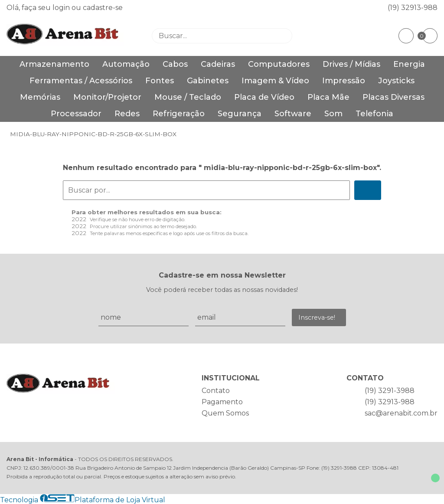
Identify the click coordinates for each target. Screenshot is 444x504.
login (62, 8)
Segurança (240, 114)
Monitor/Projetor (107, 97)
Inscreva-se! (317, 317)
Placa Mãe (328, 97)
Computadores (279, 64)
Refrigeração (179, 114)
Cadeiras (218, 64)
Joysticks (396, 81)
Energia (409, 64)
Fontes (160, 81)
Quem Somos (225, 413)
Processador (76, 114)
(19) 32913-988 (413, 8)
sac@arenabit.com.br (401, 413)
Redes (127, 114)
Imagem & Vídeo (275, 81)
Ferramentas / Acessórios (81, 81)
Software (293, 114)
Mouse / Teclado (188, 97)
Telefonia (374, 114)
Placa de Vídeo (264, 97)
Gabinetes (208, 81)
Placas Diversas (393, 97)
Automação (126, 64)
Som (333, 114)
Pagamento (222, 402)
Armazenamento (54, 64)
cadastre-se (103, 8)
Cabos (175, 64)
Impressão (344, 81)
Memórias (40, 97)
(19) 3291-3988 (390, 391)
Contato (216, 391)
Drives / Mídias (351, 64)
